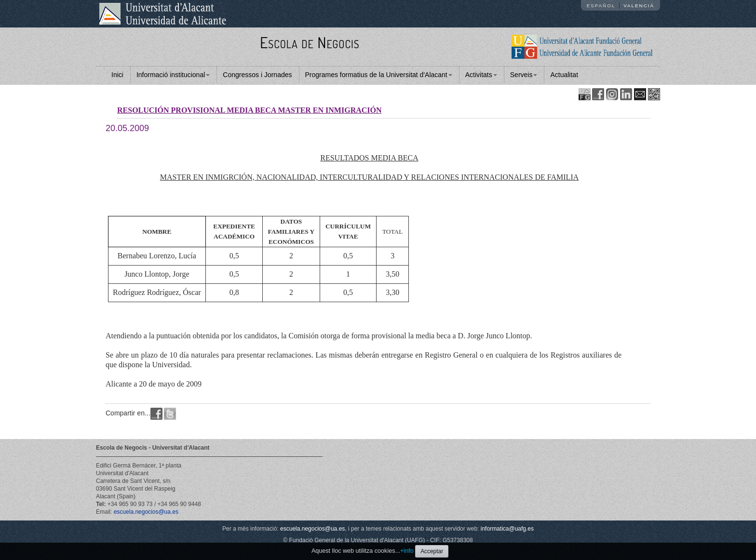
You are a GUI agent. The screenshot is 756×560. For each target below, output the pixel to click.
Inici (117, 75)
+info (407, 551)
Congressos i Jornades (257, 75)
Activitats (481, 75)
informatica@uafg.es (507, 529)
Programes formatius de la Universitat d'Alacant (379, 75)
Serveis (524, 75)
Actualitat (564, 75)
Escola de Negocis (310, 42)
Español (601, 6)
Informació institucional (173, 75)
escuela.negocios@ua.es (146, 512)
